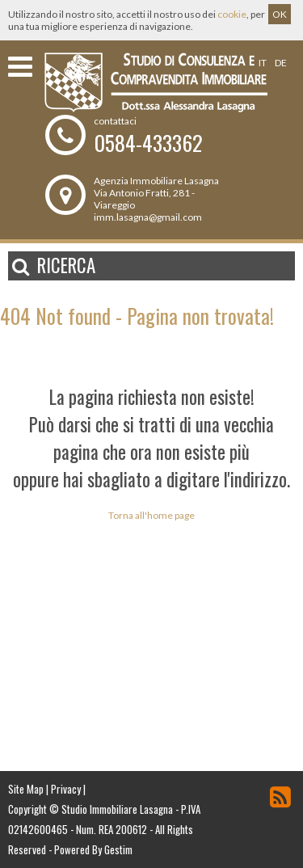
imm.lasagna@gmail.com (148, 217)
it (263, 63)
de (281, 63)
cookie (232, 14)
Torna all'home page (151, 515)
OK (280, 14)
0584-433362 (148, 143)
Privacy (66, 789)
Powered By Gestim (93, 849)
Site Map (26, 789)
